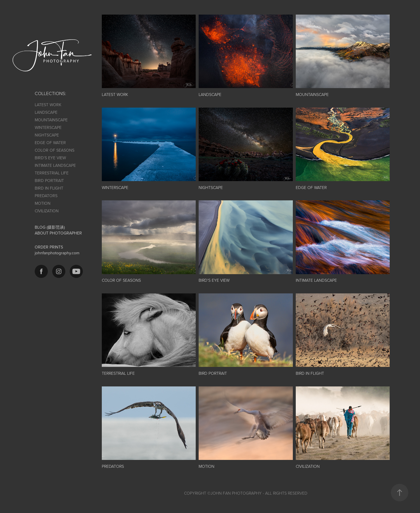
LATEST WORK (48, 105)
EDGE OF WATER (50, 143)
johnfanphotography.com (57, 253)
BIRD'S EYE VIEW (50, 158)
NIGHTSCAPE (47, 135)
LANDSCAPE (46, 112)
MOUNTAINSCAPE (51, 120)
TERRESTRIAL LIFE (52, 173)
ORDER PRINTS (49, 247)
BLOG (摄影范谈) (50, 227)
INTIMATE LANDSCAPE (55, 165)
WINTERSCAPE (48, 127)
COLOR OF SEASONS (55, 150)
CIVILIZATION (47, 211)
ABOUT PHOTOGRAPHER (58, 233)
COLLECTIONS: (50, 93)
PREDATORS (46, 196)
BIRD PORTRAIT (49, 181)
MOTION (43, 203)
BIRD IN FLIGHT (49, 188)
